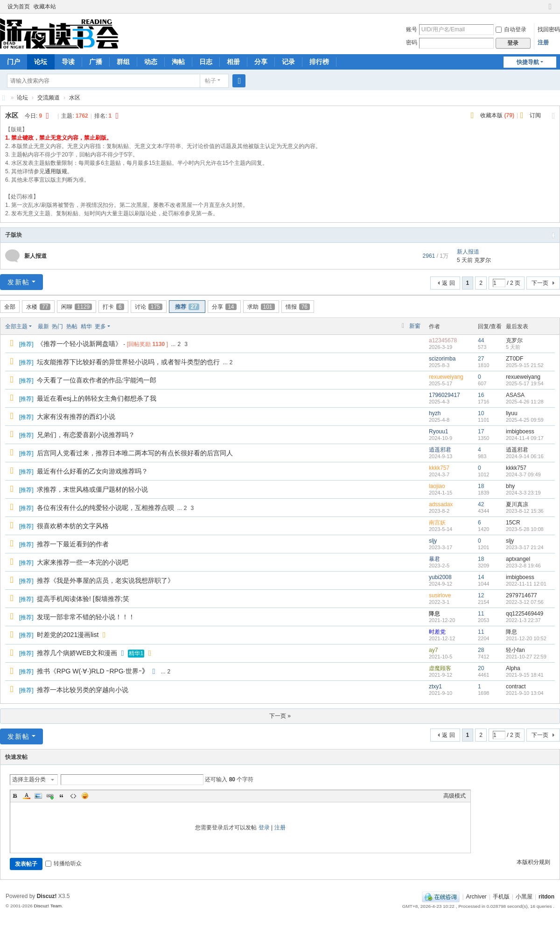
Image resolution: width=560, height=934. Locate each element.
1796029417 (444, 395)
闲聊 (77, 307)
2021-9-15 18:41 (525, 675)
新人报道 (35, 256)
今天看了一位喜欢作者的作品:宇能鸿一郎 (97, 380)
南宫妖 (437, 523)
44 (481, 340)
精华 (86, 326)
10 (481, 413)
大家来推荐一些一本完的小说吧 (83, 562)
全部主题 (16, 326)
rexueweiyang (446, 377)
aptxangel (518, 559)
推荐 (187, 307)
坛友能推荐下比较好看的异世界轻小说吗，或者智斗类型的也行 (128, 362)
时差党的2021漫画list (68, 635)
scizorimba (442, 359)
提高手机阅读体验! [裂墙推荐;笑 (83, 599)
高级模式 (455, 796)
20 (481, 668)
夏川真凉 (517, 504)
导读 (68, 62)
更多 (100, 326)
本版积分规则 (533, 862)
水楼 (38, 307)
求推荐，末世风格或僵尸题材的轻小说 (92, 489)
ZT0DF (514, 359)
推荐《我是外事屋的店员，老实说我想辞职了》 (105, 580)
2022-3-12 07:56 (525, 602)
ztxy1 (435, 686)
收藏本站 (45, 7)
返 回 (448, 283)
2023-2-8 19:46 (523, 566)
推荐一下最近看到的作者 (73, 544)
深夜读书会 (4, 98)
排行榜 (319, 62)
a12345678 (443, 340)
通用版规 (56, 171)
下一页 (540, 283)
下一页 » (280, 716)
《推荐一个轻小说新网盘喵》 (79, 344)
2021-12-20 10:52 (526, 638)
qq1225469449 (525, 614)
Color (27, 796)
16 (481, 395)
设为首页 (19, 7)
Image (38, 796)
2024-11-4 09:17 (525, 438)
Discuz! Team (48, 906)
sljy (433, 541)
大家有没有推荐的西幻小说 (76, 417)
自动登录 (511, 29)
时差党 (437, 632)
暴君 (434, 559)
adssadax (441, 504)
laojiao (437, 486)
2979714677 (521, 595)
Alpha (513, 668)
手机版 (501, 897)
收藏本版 (497, 115)
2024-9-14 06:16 (525, 456)
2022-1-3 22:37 (523, 620)
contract (516, 686)
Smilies (85, 796)
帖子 (210, 81)
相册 (233, 62)
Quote (62, 796)
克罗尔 (483, 260)
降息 (434, 614)
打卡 (113, 307)
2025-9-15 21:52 (525, 365)
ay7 (433, 650)
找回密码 (549, 29)
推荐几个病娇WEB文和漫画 (77, 653)
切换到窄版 (550, 11)
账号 (412, 29)
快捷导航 (528, 62)
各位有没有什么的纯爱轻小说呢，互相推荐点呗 (105, 508)
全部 (10, 307)
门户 (14, 62)
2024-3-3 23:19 (523, 493)
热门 (57, 326)
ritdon (546, 897)
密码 (412, 42)
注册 (543, 42)
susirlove (440, 595)
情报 (298, 307)
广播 (96, 62)
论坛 (41, 62)
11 (481, 614)
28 (481, 650)
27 (481, 359)
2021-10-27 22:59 (526, 657)
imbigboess (520, 432)
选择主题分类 (29, 779)
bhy (510, 486)
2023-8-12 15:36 (525, 511)
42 (481, 504)
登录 (264, 828)
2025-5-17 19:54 (525, 383)
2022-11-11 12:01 (526, 584)
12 (481, 595)
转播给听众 (63, 863)
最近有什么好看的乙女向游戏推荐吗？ (92, 471)
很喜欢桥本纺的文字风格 (73, 526)
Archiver (476, 897)
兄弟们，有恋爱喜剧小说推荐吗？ (86, 435)
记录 (288, 62)
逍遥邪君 (440, 450)
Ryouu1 (438, 432)
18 (481, 486)
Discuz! (47, 896)
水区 (75, 98)
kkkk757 (439, 468)
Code (73, 796)
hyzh (435, 413)
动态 (151, 62)
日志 (206, 62)
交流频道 (49, 98)
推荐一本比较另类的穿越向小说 (83, 690)
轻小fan (515, 650)
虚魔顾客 (440, 668)
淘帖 (178, 62)
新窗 (415, 326)
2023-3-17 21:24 (525, 547)
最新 (43, 326)
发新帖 (19, 282)
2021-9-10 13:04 (525, 693)
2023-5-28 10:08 (525, 529)
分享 (261, 62)
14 (481, 577)
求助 (261, 307)
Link (50, 796)
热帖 (72, 326)
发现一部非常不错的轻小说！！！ (86, 617)
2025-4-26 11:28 (525, 402)
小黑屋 (524, 897)
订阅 (535, 115)
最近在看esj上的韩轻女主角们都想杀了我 (97, 398)
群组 (123, 62)
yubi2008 (440, 577)
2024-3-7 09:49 (523, 474)
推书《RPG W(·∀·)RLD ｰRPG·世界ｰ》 (93, 671)
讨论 (149, 307)
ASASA (515, 395)
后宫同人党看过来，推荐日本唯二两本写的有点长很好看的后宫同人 (135, 453)
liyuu (512, 413)
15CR (513, 523)
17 (481, 432)
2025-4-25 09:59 (525, 420)
